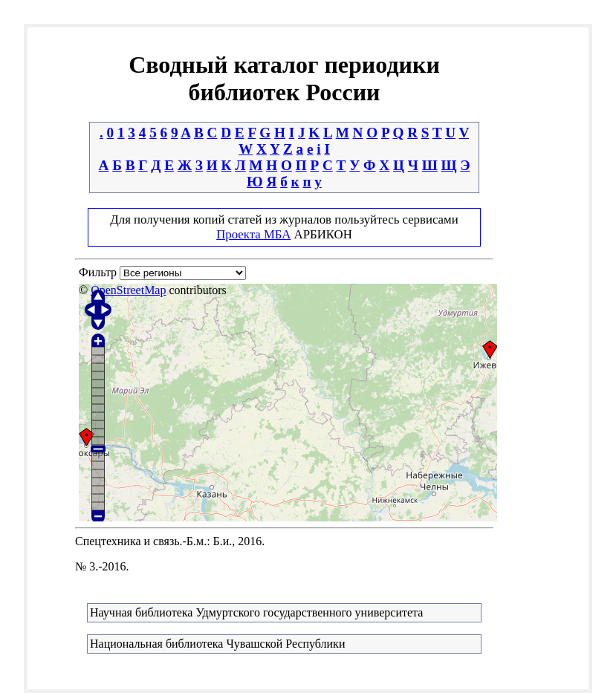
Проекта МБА (253, 234)
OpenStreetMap (128, 290)
